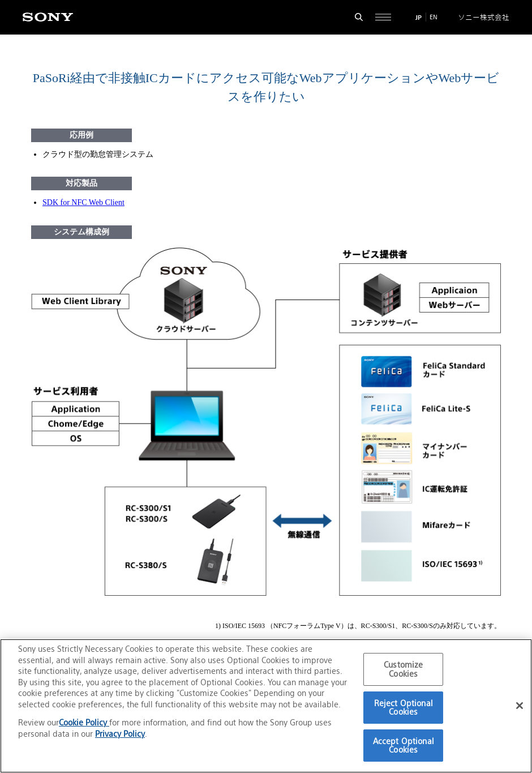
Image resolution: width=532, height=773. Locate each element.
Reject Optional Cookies (404, 708)
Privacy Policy (120, 734)
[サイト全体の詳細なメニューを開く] (383, 17)
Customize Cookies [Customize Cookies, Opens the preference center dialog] (403, 669)
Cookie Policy (84, 722)
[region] (266, 706)
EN (434, 17)
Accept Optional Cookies (404, 746)
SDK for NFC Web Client (83, 202)
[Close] (520, 706)
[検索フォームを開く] (359, 17)
